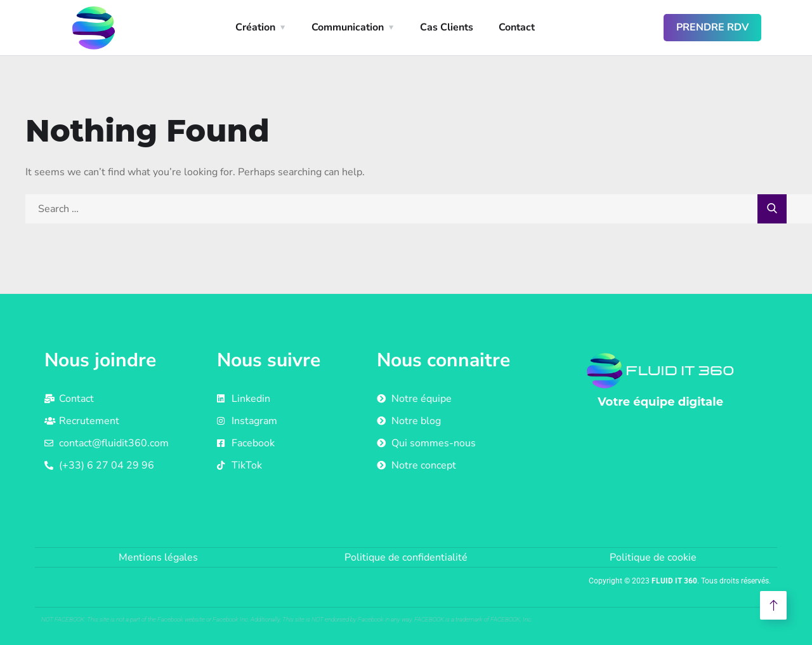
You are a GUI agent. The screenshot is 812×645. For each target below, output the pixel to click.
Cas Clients (447, 27)
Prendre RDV (712, 27)
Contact (517, 27)
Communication (348, 27)
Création (255, 27)
